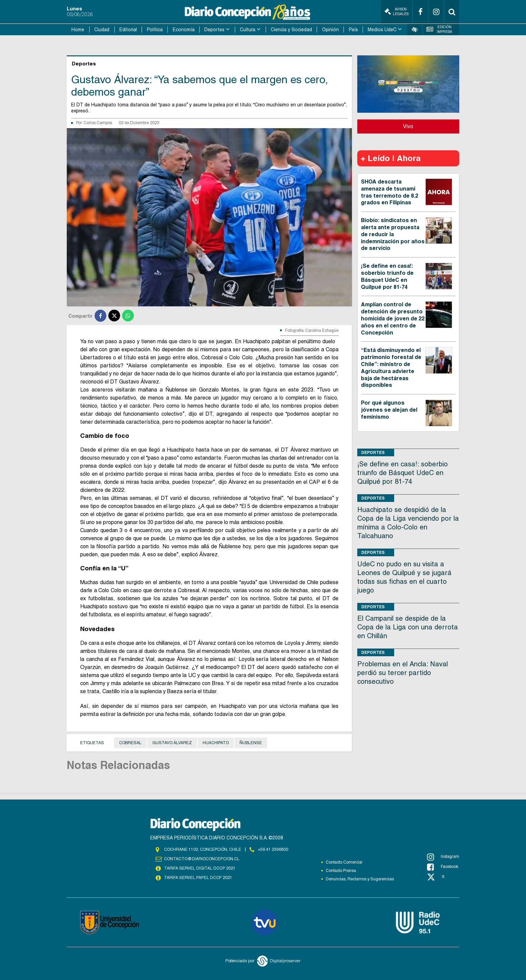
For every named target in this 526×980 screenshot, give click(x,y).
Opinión (330, 30)
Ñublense (251, 743)
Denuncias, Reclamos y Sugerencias (360, 879)
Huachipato (216, 743)
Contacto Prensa (341, 871)
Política (155, 30)
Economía (184, 30)
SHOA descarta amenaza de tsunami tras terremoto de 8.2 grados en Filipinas (390, 192)
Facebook (443, 867)
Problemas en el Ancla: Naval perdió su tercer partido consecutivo (403, 673)
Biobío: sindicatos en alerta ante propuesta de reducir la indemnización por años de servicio (393, 234)
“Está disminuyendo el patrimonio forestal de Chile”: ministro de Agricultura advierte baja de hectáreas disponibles (391, 368)
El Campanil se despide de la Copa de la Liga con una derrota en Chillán (408, 627)
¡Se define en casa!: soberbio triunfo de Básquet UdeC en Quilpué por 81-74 (387, 276)
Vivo (408, 126)
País (353, 30)
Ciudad (102, 30)
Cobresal (130, 743)
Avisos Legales (397, 12)
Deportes (214, 30)
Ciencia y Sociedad (291, 30)
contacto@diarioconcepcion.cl (202, 859)
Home (78, 30)
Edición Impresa (439, 29)
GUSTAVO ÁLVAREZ (172, 743)
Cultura (248, 30)
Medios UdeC (382, 30)
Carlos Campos (98, 123)
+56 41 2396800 (273, 849)
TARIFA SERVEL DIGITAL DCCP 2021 (200, 868)
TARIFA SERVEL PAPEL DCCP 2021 (198, 878)
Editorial (128, 30)
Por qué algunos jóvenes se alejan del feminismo (389, 410)
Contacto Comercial (344, 862)
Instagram (443, 857)
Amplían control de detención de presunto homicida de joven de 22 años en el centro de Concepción (393, 318)
